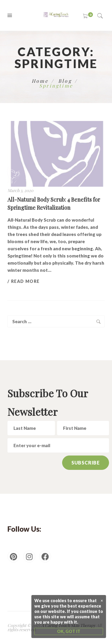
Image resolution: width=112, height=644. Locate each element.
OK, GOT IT (69, 631)
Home (40, 81)
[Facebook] (45, 556)
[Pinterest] (13, 556)
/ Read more (23, 281)
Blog (65, 81)
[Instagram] (29, 556)
